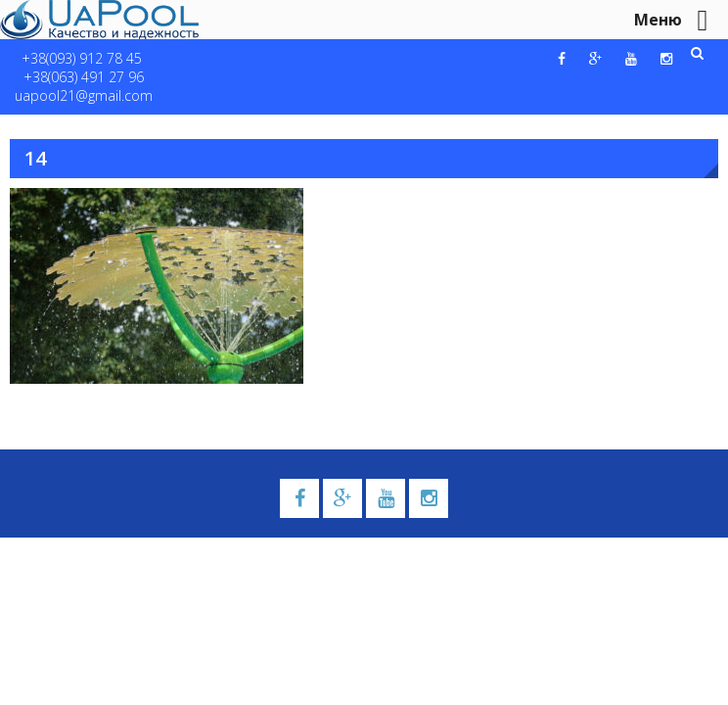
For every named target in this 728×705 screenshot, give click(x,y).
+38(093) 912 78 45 (82, 58)
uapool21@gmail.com (84, 95)
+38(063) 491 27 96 (84, 77)
